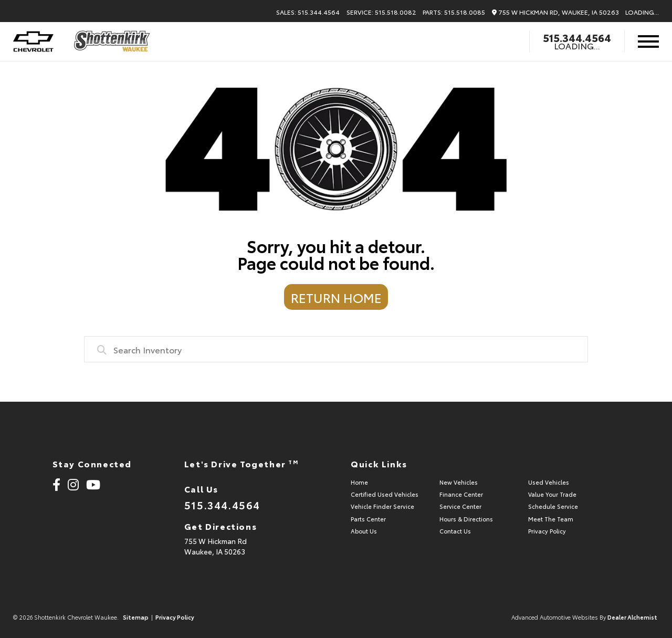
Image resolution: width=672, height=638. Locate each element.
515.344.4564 (577, 37)
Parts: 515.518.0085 (454, 12)
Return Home (336, 297)
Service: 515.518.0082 (381, 12)
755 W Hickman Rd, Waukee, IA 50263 (555, 12)
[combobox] (336, 349)
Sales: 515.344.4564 (308, 12)
